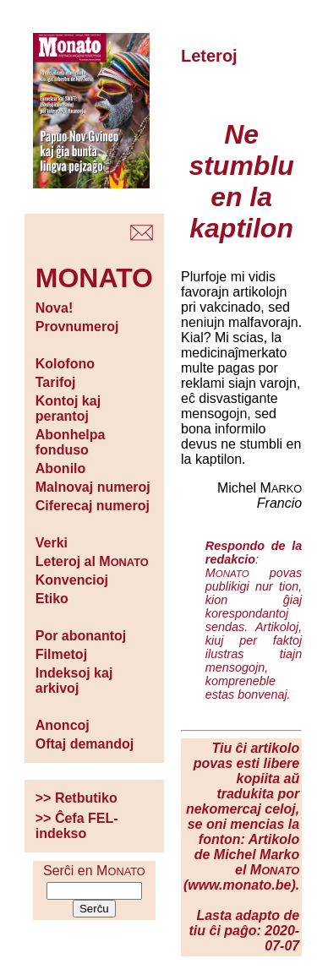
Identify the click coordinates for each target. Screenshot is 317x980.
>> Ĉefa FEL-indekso (77, 826)
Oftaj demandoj (85, 744)
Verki (52, 543)
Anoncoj (63, 725)
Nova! (54, 308)
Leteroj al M (92, 561)
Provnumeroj (77, 327)
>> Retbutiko (77, 798)
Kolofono (65, 364)
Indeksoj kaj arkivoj (74, 681)
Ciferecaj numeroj (93, 506)
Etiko (52, 599)
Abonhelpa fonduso (71, 442)
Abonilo (61, 468)
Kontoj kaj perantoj (68, 408)
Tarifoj (56, 382)
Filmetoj (61, 654)
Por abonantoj (81, 636)
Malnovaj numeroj (93, 487)
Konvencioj (72, 580)
